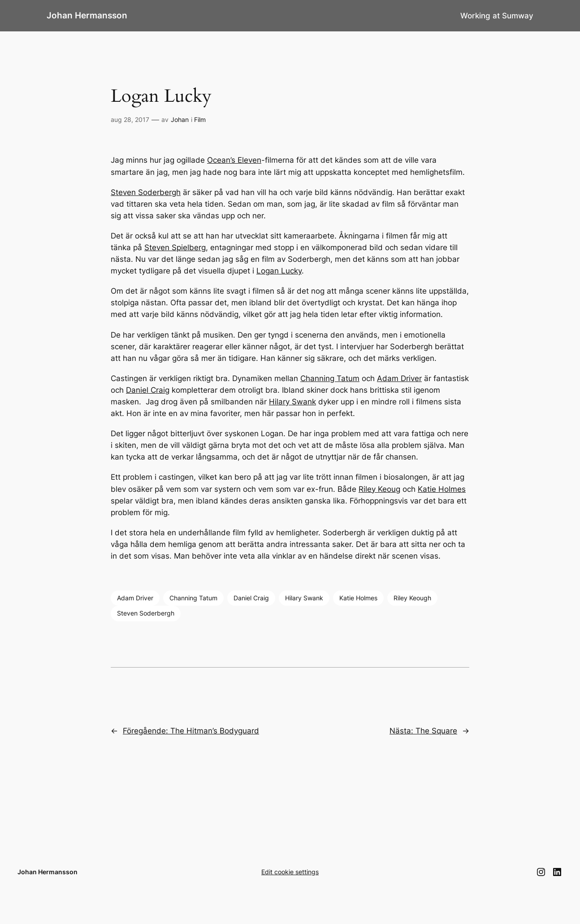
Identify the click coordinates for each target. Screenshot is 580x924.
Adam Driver (399, 378)
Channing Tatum (330, 378)
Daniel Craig (148, 390)
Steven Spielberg (175, 247)
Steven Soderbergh (146, 192)
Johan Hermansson (87, 15)
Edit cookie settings (290, 872)
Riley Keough (412, 598)
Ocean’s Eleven (234, 160)
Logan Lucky (279, 271)
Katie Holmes (442, 489)
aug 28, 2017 (130, 119)
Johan (180, 119)
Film (200, 119)
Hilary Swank (292, 402)
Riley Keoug (379, 489)
